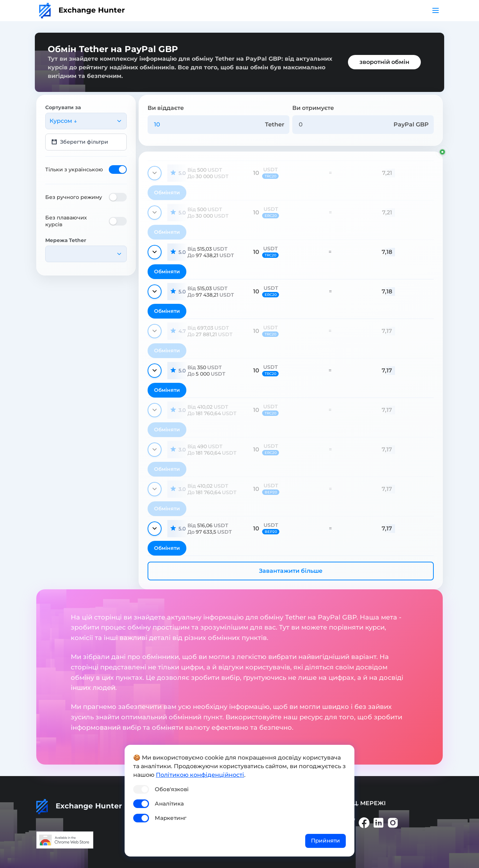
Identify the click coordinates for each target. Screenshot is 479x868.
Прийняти (325, 841)
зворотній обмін (384, 62)
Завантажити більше (291, 571)
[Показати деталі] (155, 173)
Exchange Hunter (82, 10)
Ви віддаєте (166, 108)
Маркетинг (171, 818)
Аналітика (169, 804)
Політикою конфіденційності (200, 775)
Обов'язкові (172, 789)
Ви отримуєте (313, 108)
